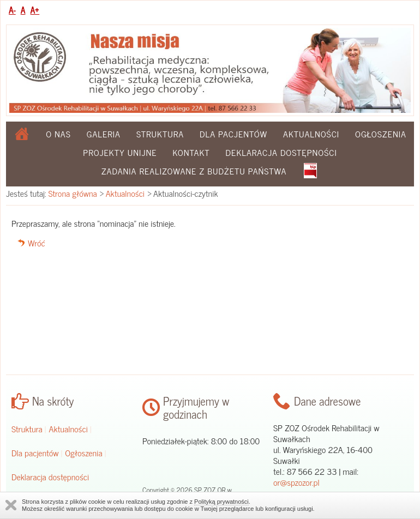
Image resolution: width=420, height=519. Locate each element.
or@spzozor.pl (296, 482)
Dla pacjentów (233, 134)
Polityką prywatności (221, 502)
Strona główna (73, 193)
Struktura (160, 134)
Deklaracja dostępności (281, 152)
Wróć (37, 243)
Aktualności (311, 134)
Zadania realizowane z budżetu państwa (194, 171)
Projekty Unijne (120, 152)
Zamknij (11, 505)
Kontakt (191, 152)
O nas (58, 134)
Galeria (104, 134)
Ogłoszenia (381, 134)
